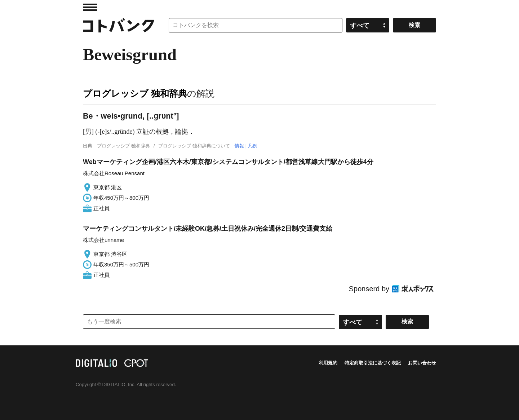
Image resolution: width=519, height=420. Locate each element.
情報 (239, 146)
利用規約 (328, 363)
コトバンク (119, 25)
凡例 (253, 146)
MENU (90, 7)
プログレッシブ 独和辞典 (135, 93)
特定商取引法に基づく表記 (373, 363)
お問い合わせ (422, 363)
